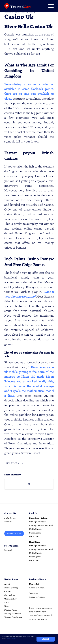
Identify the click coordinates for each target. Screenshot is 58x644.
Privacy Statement (13, 614)
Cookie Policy (10, 599)
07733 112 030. (41, 619)
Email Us (8, 522)
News (7, 606)
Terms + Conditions (13, 617)
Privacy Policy (11, 610)
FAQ (6, 603)
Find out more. (12, 639)
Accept (46, 639)
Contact (8, 592)
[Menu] (49, 6)
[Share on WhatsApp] (29, 484)
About (7, 584)
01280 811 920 (10, 518)
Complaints (10, 595)
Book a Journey (11, 588)
